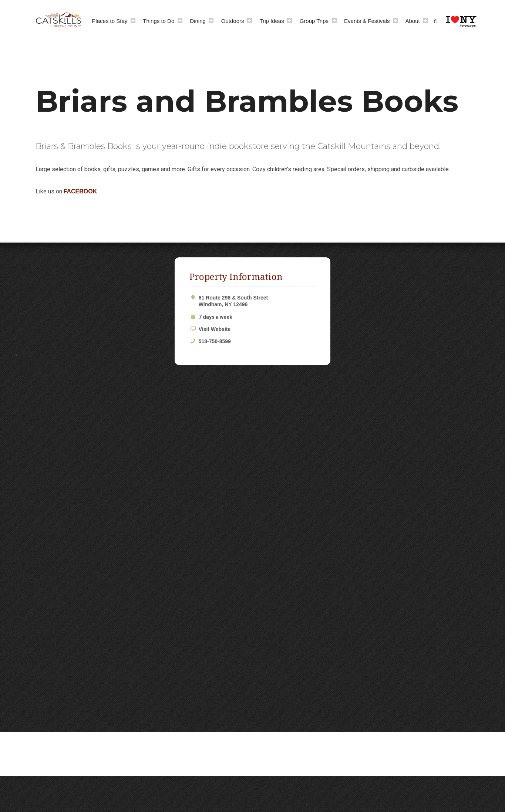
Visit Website (215, 329)
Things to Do (159, 21)
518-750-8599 (215, 341)
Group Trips (314, 21)
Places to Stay (110, 21)
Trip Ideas (272, 21)
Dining (198, 21)
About (412, 21)
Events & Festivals (367, 21)
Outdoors (233, 21)
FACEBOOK (80, 191)
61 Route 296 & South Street (257, 301)
